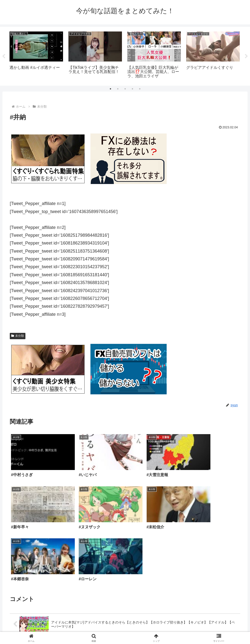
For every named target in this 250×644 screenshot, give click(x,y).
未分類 (18, 336)
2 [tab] (118, 89)
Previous (4, 56)
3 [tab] (125, 89)
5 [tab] (140, 89)
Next (246, 56)
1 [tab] (110, 89)
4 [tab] (132, 89)
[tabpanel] (36, 55)
